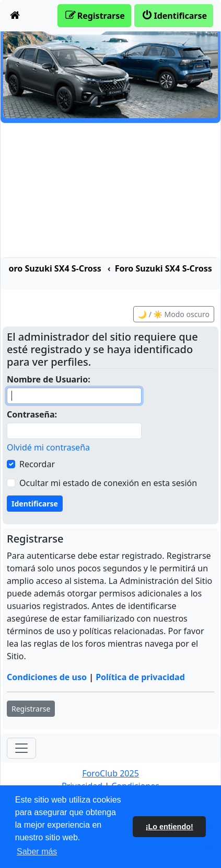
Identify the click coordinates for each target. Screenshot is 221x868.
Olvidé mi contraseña (48, 447)
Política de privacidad (140, 677)
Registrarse (31, 709)
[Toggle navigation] (21, 748)
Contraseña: (32, 414)
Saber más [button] (37, 852)
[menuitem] (15, 16)
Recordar (37, 464)
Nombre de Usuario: (49, 379)
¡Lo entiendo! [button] (170, 827)
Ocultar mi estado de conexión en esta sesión (108, 483)
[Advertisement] (110, 190)
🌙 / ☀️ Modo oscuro (174, 314)
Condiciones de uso (47, 677)
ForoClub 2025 (110, 773)
